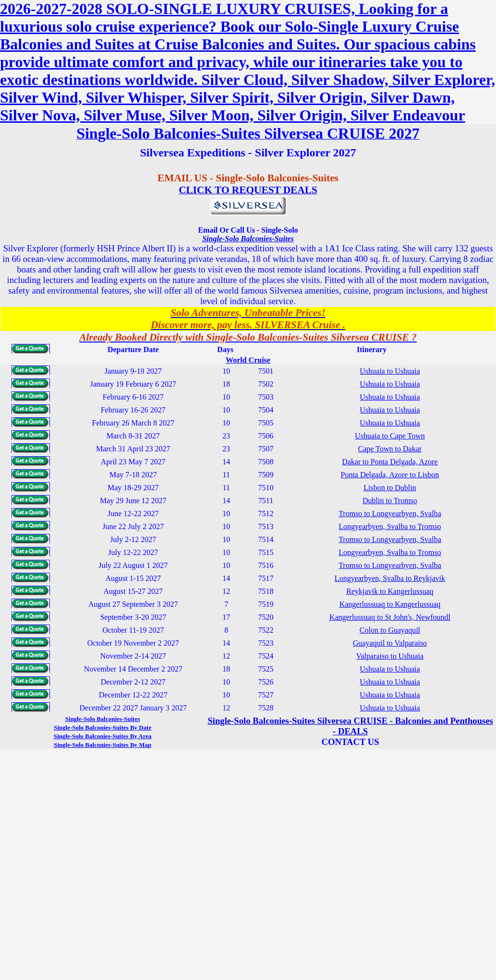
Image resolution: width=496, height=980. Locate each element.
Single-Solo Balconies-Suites (248, 239)
